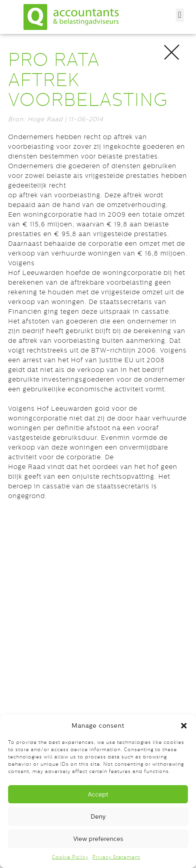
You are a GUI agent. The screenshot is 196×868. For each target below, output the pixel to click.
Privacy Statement (116, 857)
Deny (98, 816)
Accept (98, 794)
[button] (184, 726)
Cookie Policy (70, 857)
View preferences (98, 839)
